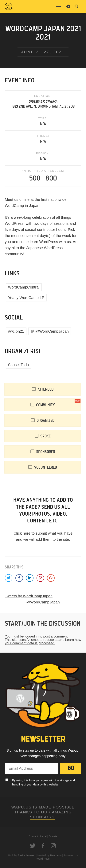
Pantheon (56, 855)
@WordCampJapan (52, 331)
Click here (22, 533)
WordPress (43, 859)
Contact (33, 836)
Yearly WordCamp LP (26, 298)
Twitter (33, 846)
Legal (43, 836)
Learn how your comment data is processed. (43, 641)
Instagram (53, 846)
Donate (53, 836)
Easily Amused (26, 855)
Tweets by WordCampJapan (29, 596)
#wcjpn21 (16, 331)
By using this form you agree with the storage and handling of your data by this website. (43, 782)
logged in (31, 636)
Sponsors (42, 817)
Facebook (43, 846)
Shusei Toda (18, 365)
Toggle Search (76, 6)
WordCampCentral (24, 287)
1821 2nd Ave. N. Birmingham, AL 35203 (43, 107)
